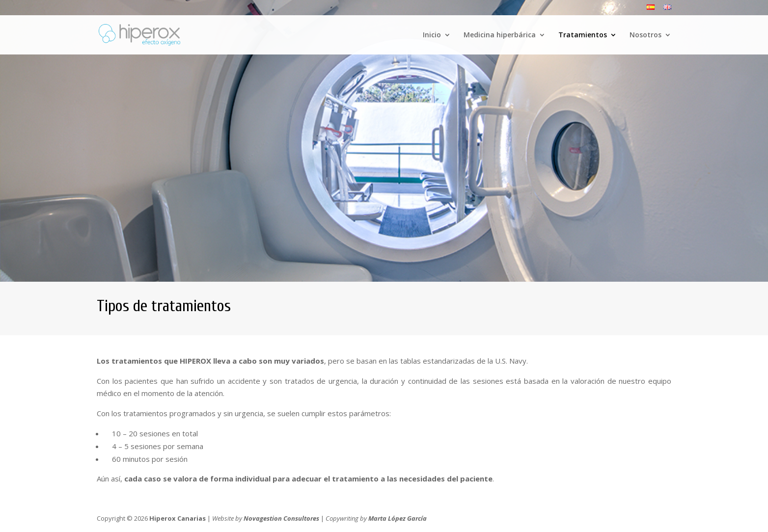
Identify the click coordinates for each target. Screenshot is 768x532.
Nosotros (645, 35)
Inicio (432, 35)
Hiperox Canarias (178, 518)
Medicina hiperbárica (500, 35)
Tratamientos (583, 35)
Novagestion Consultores (281, 518)
